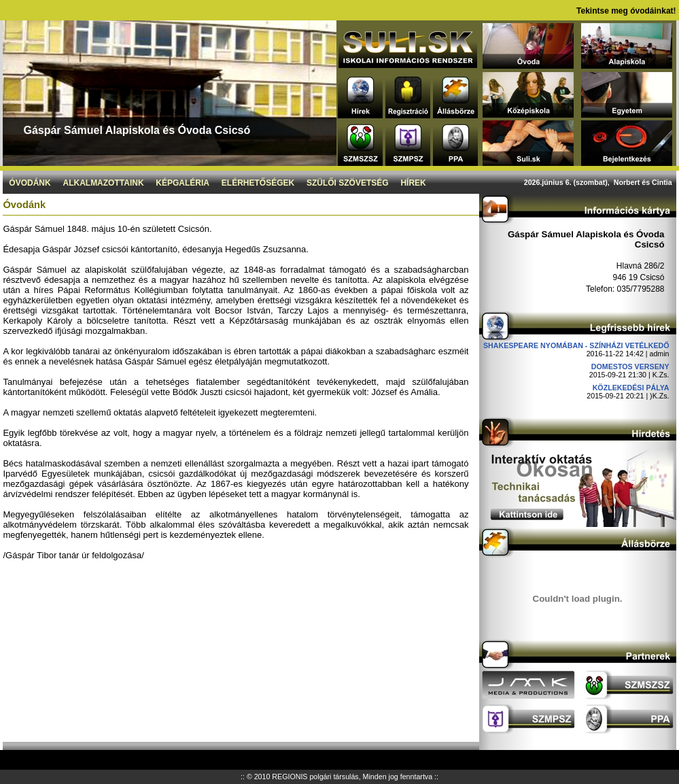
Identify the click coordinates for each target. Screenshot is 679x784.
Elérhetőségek (258, 183)
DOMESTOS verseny (630, 367)
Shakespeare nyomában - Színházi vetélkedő (576, 345)
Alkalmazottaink (103, 183)
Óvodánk (30, 183)
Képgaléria (182, 183)
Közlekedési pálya (631, 388)
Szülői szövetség (348, 183)
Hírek (413, 183)
